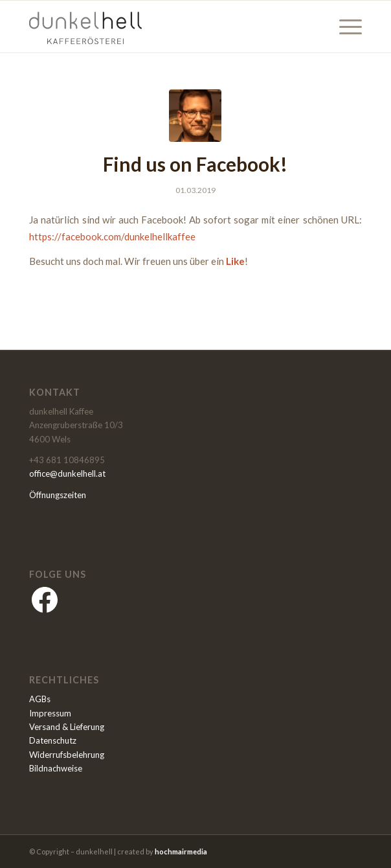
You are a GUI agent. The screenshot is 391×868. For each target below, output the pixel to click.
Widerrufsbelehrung (67, 755)
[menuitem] (344, 27)
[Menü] (344, 27)
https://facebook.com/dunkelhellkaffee (112, 236)
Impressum (50, 713)
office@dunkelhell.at (67, 474)
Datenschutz (53, 740)
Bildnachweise (56, 768)
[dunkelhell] (162, 27)
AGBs (40, 699)
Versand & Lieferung (67, 727)
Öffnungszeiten (58, 495)
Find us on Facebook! (195, 164)
